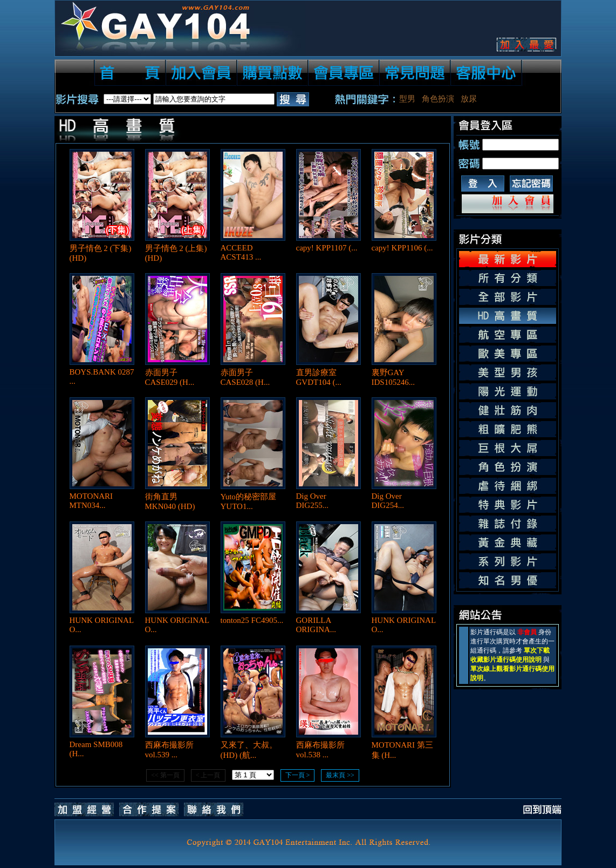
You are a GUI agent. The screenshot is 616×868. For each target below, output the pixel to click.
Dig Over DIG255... (312, 501)
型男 (407, 99)
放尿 (469, 99)
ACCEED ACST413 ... (241, 252)
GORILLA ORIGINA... (316, 625)
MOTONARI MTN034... (91, 501)
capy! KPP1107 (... (327, 248)
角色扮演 (438, 99)
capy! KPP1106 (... (402, 248)
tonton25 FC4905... (252, 620)
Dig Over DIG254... (388, 501)
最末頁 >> (340, 775)
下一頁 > (298, 775)
